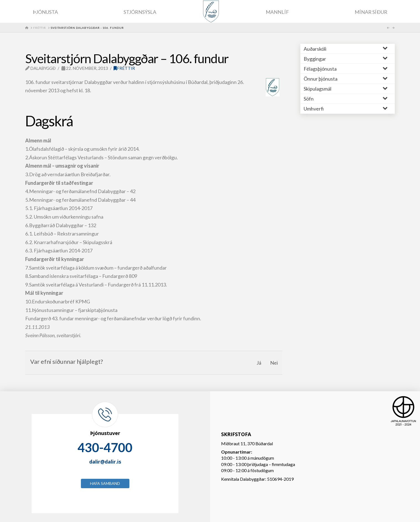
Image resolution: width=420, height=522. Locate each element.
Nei (274, 363)
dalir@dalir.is (105, 462)
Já (259, 363)
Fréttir (124, 68)
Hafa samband (105, 483)
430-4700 (105, 447)
